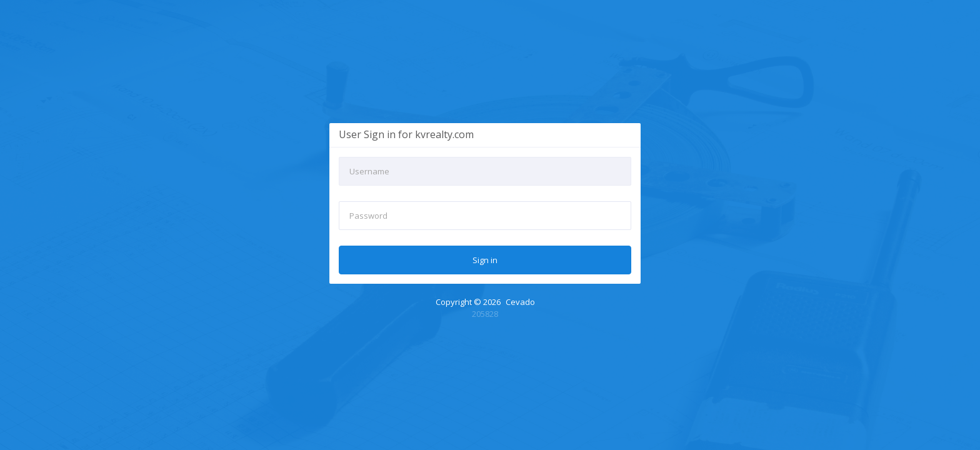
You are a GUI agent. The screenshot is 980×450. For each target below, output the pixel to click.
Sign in (485, 260)
